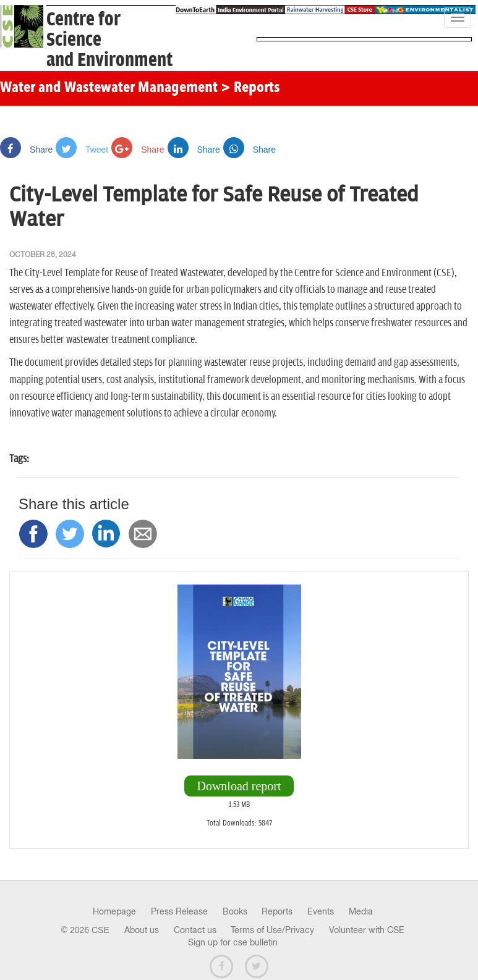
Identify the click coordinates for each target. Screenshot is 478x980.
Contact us (195, 930)
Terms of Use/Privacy (272, 930)
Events (321, 911)
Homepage (114, 911)
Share (26, 150)
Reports (277, 911)
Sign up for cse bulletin (233, 942)
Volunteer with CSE (367, 930)
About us (142, 930)
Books (235, 911)
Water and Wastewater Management (110, 88)
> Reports (250, 88)
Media (361, 911)
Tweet (82, 150)
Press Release (179, 911)
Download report (239, 786)
